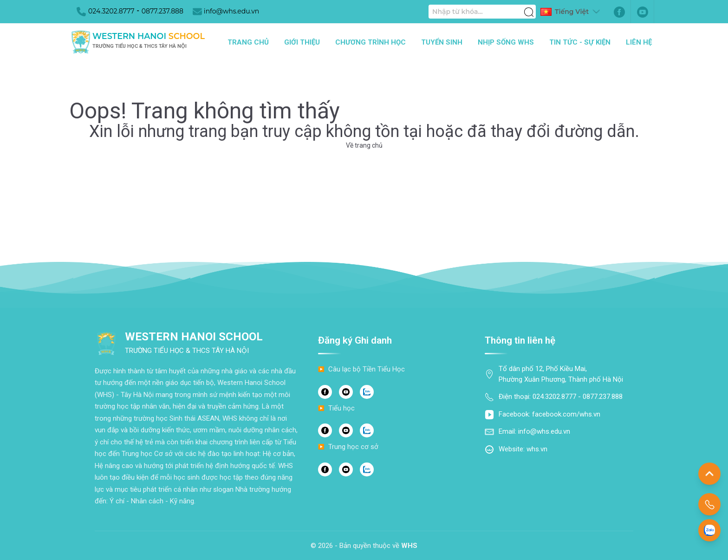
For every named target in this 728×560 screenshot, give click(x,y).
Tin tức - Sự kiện (580, 42)
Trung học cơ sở (353, 447)
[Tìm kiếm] (529, 7)
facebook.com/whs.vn (566, 414)
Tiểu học (341, 408)
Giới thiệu (302, 42)
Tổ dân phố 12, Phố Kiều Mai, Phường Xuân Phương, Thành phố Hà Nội (561, 374)
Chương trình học (370, 42)
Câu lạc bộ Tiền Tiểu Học (367, 369)
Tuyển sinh (442, 42)
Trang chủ (248, 42)
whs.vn (537, 449)
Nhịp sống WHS (506, 42)
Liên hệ (639, 42)
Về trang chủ (364, 145)
